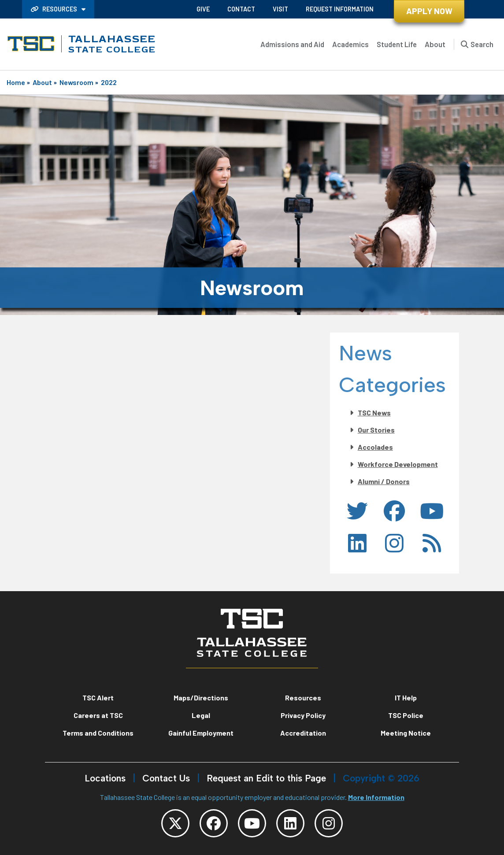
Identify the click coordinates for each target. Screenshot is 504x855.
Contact (241, 9)
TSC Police (406, 715)
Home (16, 82)
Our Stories (376, 430)
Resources (55, 9)
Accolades (375, 447)
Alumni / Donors (384, 481)
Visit (280, 9)
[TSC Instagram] (329, 823)
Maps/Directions (201, 698)
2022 (109, 82)
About (435, 44)
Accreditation (303, 733)
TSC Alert (98, 698)
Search (482, 44)
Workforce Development (398, 464)
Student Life (397, 44)
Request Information (340, 9)
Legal (201, 715)
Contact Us (166, 778)
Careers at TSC (98, 715)
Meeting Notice (406, 733)
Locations (105, 778)
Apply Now (429, 11)
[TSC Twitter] (175, 823)
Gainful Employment (201, 733)
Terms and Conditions (98, 733)
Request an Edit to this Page (266, 778)
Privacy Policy (303, 715)
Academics (350, 44)
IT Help (406, 698)
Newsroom (76, 82)
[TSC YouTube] (252, 823)
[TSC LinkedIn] (290, 823)
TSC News (374, 413)
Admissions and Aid (292, 44)
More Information (376, 797)
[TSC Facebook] (214, 823)
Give (203, 9)
